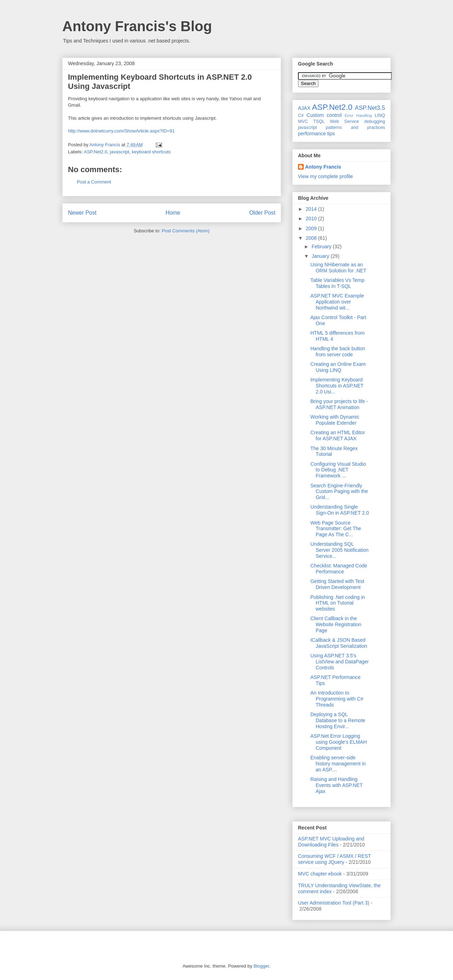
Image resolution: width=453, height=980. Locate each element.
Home (173, 213)
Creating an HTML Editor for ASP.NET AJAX (338, 435)
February (322, 247)
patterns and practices (356, 128)
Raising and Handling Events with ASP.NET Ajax (337, 785)
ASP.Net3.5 (370, 108)
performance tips (316, 134)
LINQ (380, 115)
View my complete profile (325, 176)
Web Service (344, 121)
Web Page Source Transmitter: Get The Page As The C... (336, 529)
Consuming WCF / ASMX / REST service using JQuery (334, 859)
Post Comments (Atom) (186, 231)
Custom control (324, 115)
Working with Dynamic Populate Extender (335, 420)
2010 (312, 219)
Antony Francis (323, 167)
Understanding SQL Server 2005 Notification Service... (339, 550)
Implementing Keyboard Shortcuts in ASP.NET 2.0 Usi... (337, 386)
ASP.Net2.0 (96, 152)
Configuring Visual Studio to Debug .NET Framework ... (338, 470)
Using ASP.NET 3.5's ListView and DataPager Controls (340, 662)
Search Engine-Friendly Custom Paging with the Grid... (339, 492)
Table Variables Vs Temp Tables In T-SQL (337, 283)
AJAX (304, 108)
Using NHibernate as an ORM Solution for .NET (338, 268)
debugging (375, 121)
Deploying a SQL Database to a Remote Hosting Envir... (338, 720)
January (321, 256)
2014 (312, 209)
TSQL (319, 121)
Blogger (261, 966)
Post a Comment (94, 182)
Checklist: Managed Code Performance (339, 569)
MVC (303, 121)
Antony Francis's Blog (137, 26)
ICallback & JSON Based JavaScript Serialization (339, 643)
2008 (312, 238)
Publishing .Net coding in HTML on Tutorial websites (338, 603)
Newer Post (82, 213)
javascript (119, 152)
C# (301, 115)
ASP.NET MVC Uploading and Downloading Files (331, 842)
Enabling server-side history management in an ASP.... (338, 764)
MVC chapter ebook (320, 874)
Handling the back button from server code (338, 352)
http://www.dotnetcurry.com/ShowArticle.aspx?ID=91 (121, 131)
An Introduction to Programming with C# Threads (337, 699)
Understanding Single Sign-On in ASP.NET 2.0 (340, 510)
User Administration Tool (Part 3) (334, 903)
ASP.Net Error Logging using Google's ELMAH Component (339, 742)
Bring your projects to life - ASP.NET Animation (339, 404)
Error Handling (358, 115)
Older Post (262, 213)
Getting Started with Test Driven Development (337, 584)
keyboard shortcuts (151, 152)
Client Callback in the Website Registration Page (336, 624)
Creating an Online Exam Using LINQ (338, 367)
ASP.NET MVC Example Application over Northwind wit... (337, 302)
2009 (312, 228)
